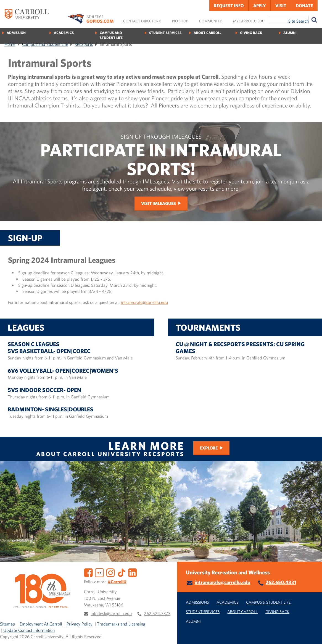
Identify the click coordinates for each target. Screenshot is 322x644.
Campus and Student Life (111, 35)
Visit (281, 6)
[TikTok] (122, 572)
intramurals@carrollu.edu (144, 302)
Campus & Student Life (268, 602)
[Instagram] (110, 572)
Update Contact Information (29, 630)
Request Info (229, 6)
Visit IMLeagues (159, 203)
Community (211, 21)
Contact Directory (142, 21)
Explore (209, 448)
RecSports (84, 44)
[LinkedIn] (133, 572)
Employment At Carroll (41, 624)
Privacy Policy (80, 624)
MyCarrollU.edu (249, 21)
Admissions (197, 602)
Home (10, 44)
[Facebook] (88, 572)
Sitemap (8, 624)
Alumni (290, 33)
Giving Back (251, 33)
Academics (64, 33)
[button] (312, 634)
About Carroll (207, 33)
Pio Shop (180, 21)
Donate (304, 6)
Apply (260, 6)
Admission (16, 33)
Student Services (165, 33)
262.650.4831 (281, 582)
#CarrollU (117, 582)
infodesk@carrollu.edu (111, 613)
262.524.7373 (157, 613)
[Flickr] (99, 572)
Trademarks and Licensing (121, 624)
